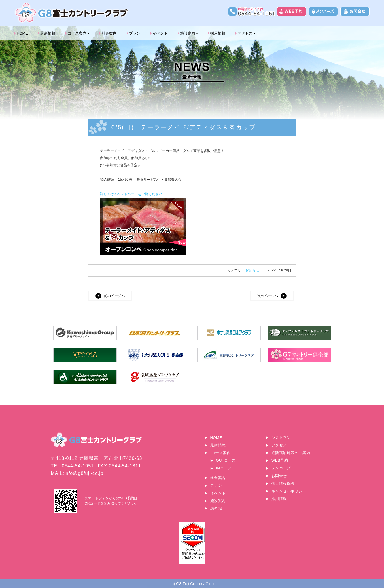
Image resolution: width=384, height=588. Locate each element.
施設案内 (188, 33)
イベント (160, 33)
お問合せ (279, 476)
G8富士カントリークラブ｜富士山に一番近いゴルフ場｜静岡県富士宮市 (72, 13)
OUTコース (226, 460)
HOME (22, 33)
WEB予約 (280, 460)
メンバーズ (281, 468)
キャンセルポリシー (289, 491)
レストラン (281, 438)
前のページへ (114, 296)
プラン (135, 33)
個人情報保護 (283, 483)
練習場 (216, 508)
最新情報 (48, 33)
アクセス (245, 33)
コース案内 (77, 33)
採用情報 (218, 33)
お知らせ (253, 270)
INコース (224, 468)
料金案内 (109, 33)
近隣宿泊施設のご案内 (291, 453)
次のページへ (268, 296)
